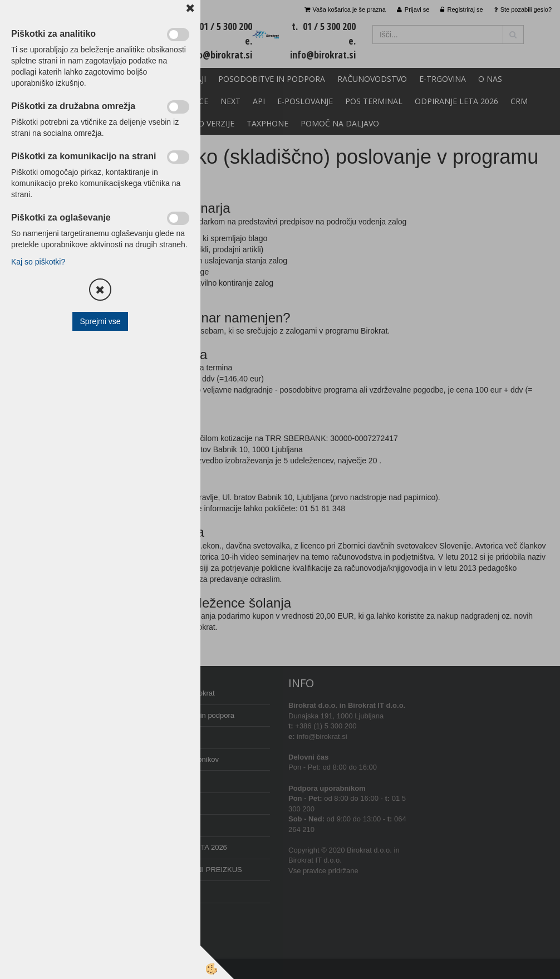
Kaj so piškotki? (38, 262)
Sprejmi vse (100, 321)
